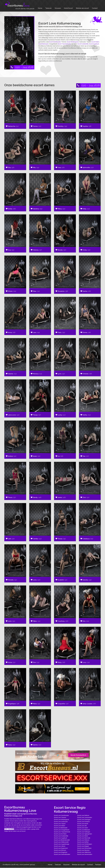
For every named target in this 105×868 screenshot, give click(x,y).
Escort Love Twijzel (60, 824)
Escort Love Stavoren (83, 850)
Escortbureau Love (8, 865)
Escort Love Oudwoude (61, 822)
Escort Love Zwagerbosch (62, 830)
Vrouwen (58, 8)
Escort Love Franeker (84, 822)
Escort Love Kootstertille (61, 836)
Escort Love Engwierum (61, 848)
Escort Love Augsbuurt (61, 838)
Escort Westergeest (73, 42)
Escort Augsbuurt (94, 44)
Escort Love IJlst (82, 826)
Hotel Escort (68, 8)
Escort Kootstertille (83, 44)
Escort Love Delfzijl (83, 842)
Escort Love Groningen (84, 820)
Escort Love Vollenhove (84, 852)
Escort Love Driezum (60, 850)
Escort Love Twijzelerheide (62, 832)
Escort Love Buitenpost (61, 828)
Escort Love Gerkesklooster (62, 854)
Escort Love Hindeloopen (85, 844)
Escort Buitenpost (43, 44)
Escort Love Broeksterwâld (62, 840)
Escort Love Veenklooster (61, 815)
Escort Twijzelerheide (64, 44)
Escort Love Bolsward (84, 830)
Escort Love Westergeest (61, 820)
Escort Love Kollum (60, 826)
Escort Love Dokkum (83, 815)
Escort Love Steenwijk (84, 838)
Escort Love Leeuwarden (85, 818)
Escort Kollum (95, 42)
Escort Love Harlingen (84, 832)
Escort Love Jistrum (60, 846)
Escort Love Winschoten (84, 848)
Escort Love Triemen (60, 818)
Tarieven (48, 8)
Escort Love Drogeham (61, 852)
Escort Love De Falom (60, 834)
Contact (95, 8)
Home (40, 8)
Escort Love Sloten (83, 836)
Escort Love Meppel (83, 846)
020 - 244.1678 (22, 67)
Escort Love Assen (83, 828)
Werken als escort (82, 8)
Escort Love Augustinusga (62, 844)
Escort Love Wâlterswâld (61, 842)
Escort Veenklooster (55, 42)
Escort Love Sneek (83, 824)
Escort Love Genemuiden (85, 854)
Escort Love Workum (83, 840)
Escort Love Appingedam (85, 834)
